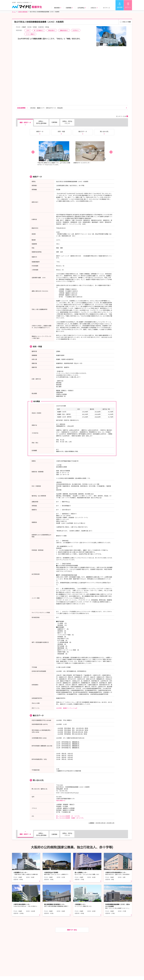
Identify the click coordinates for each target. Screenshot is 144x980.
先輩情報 (54, 122)
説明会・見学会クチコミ (67, 122)
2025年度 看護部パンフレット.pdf (67, 708)
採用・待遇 (61, 131)
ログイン (128, 7)
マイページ (106, 8)
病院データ (40, 131)
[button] (33, 152)
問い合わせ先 (104, 131)
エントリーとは (121, 116)
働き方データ (83, 131)
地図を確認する (61, 800)
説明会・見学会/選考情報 (41, 122)
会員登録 (120, 7)
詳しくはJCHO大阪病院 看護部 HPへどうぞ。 (70, 818)
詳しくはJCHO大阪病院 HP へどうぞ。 (68, 816)
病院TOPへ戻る (72, 930)
